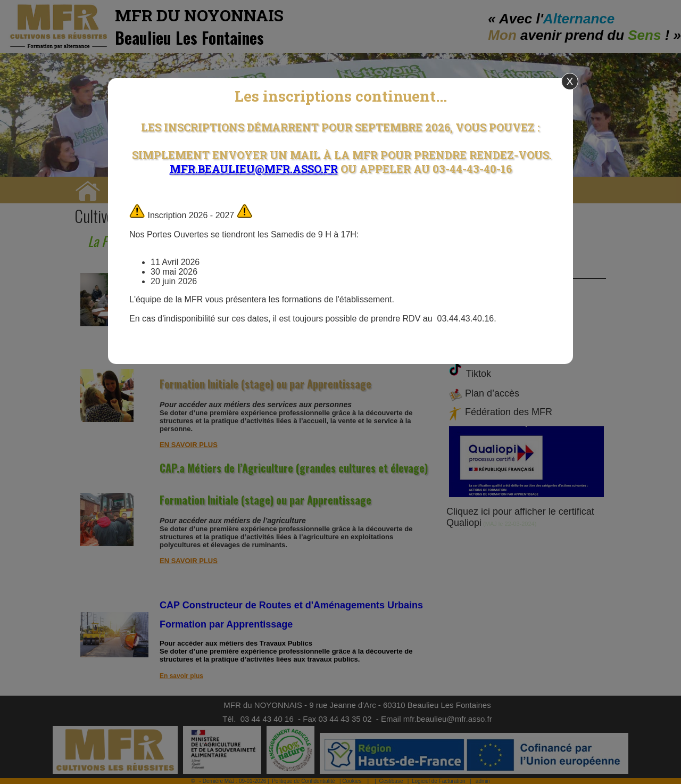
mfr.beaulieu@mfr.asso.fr (254, 169)
